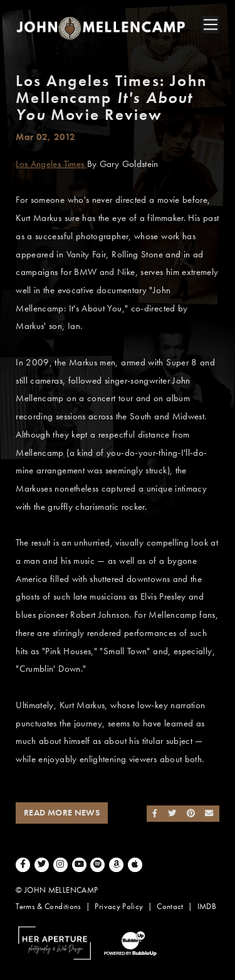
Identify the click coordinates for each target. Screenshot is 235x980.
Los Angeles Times (51, 164)
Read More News (62, 813)
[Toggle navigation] (211, 24)
